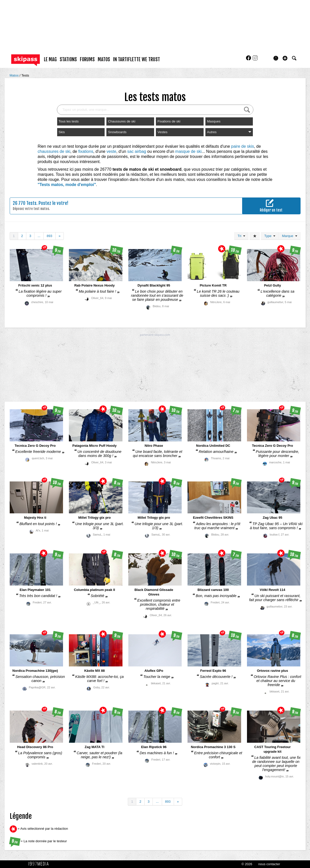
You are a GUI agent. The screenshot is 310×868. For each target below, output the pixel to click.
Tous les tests (69, 121)
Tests (25, 75)
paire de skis (243, 146)
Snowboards (117, 132)
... (39, 236)
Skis (62, 132)
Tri (241, 236)
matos (104, 59)
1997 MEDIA (40, 864)
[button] (285, 58)
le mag (50, 59)
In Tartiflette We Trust (137, 59)
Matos (15, 75)
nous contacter (269, 864)
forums (87, 59)
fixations (86, 151)
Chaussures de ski (122, 121)
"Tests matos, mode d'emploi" (67, 185)
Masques (214, 121)
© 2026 (247, 864)
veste (111, 151)
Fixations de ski (169, 121)
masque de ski (188, 151)
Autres (229, 132)
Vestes (162, 132)
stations (68, 59)
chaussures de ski (54, 151)
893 (49, 236)
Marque (289, 236)
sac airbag (137, 151)
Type (270, 236)
